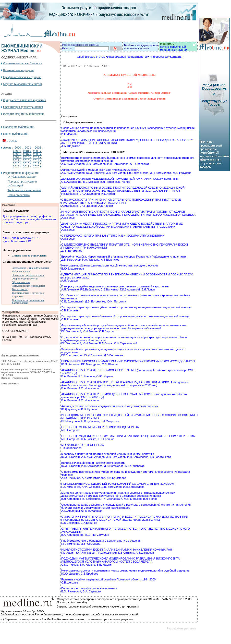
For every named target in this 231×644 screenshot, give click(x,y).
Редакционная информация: (21, 173)
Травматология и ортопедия (28, 293)
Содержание (69, 116)
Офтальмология (21, 282)
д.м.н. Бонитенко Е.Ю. (17, 241)
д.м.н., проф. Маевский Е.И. (21, 238)
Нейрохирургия (21, 271)
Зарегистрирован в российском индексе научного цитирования (98, 606)
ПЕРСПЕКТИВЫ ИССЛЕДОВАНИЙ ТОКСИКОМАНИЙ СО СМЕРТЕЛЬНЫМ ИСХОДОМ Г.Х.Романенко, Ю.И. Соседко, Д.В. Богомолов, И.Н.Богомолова (118, 485)
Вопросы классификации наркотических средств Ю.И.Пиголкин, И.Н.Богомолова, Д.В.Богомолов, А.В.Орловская (103, 464)
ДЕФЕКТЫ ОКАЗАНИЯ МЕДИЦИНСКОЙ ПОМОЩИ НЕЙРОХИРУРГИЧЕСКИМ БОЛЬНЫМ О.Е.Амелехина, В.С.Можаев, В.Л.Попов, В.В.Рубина (120, 180)
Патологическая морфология (28, 286)
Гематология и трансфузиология (30, 268)
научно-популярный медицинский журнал (174, 47)
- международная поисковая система (141, 47)
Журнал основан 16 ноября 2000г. (23, 611)
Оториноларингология (25, 279)
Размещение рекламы (181, 628)
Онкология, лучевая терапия (28, 275)
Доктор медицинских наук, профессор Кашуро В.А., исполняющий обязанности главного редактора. (29, 219)
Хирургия (17, 296)
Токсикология (20, 289)
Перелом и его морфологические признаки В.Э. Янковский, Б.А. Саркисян (89, 590)
